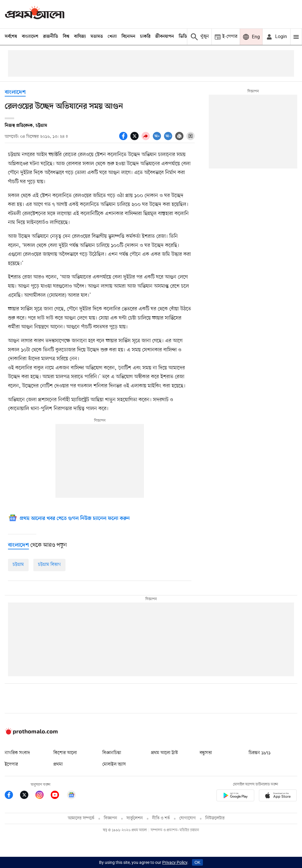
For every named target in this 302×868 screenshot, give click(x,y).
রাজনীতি (51, 37)
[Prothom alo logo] (31, 733)
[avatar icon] (276, 37)
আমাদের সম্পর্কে (81, 818)
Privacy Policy (175, 862)
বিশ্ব (66, 37)
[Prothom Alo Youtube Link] (58, 796)
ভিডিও (184, 37)
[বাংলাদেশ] (18, 545)
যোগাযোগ (188, 818)
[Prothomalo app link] (235, 796)
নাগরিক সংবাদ (17, 753)
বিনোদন (128, 37)
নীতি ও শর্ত (161, 818)
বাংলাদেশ (30, 37)
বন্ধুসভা (206, 753)
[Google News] (69, 519)
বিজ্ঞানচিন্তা (112, 753)
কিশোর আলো (65, 753)
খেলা (112, 37)
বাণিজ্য (80, 37)
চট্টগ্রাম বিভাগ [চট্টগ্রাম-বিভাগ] (49, 565)
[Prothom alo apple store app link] (278, 796)
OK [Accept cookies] (197, 862)
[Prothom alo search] (199, 37)
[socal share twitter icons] (136, 139)
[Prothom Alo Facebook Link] (12, 796)
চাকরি (145, 37)
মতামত (97, 37)
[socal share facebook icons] (125, 139)
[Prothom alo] (35, 14)
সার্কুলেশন (135, 818)
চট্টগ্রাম (18, 565)
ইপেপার (11, 764)
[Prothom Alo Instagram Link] (43, 796)
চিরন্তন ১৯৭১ (260, 753)
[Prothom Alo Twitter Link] (28, 796)
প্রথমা (58, 764)
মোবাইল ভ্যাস (114, 764)
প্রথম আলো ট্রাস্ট (164, 753)
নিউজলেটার (215, 818)
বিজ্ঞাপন (110, 818)
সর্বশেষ (11, 37)
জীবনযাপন (165, 37)
